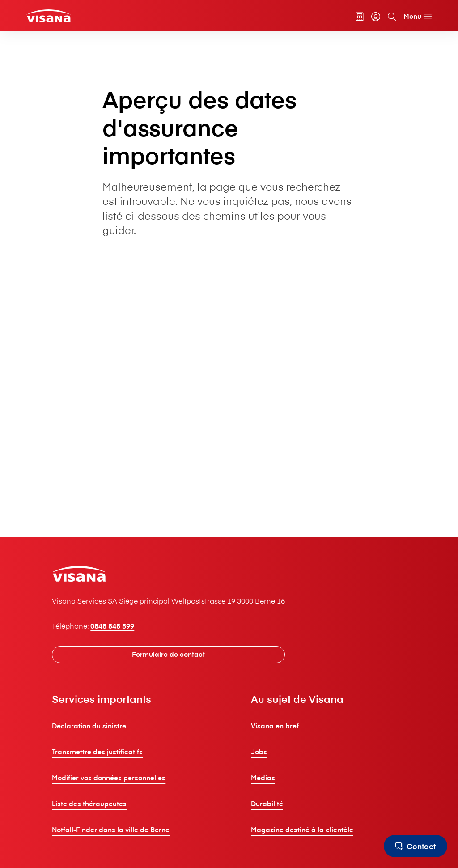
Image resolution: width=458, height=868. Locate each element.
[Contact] (416, 846)
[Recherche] (392, 17)
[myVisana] (376, 17)
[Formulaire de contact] (168, 655)
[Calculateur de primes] (360, 17)
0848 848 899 (112, 625)
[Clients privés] (48, 16)
